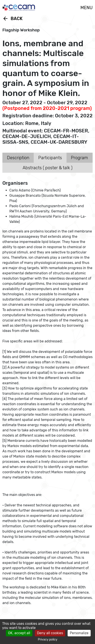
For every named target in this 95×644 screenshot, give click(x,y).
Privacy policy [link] (48, 640)
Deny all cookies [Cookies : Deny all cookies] (50, 633)
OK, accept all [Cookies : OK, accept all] (19, 633)
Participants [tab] (50, 158)
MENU (87, 8)
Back (12, 19)
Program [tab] (79, 158)
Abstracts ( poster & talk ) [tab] (47, 168)
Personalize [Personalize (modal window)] (79, 633)
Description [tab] (18, 158)
